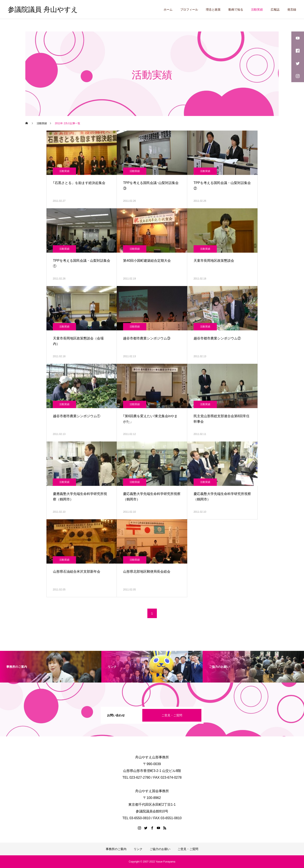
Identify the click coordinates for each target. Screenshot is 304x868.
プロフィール (189, 10)
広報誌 (275, 10)
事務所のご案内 (116, 849)
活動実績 (257, 10)
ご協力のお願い (160, 849)
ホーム (168, 10)
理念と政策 (213, 10)
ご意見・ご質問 (172, 715)
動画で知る (236, 10)
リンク (138, 849)
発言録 (292, 10)
